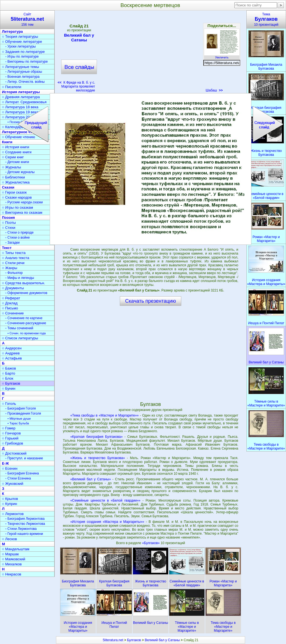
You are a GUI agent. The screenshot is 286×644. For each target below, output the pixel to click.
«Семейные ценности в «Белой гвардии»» (105, 500)
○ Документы (13, 288)
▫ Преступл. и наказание (24, 458)
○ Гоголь (9, 404)
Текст (7, 248)
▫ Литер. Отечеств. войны (25, 82)
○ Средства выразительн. (23, 283)
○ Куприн (9, 504)
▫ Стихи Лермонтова (21, 529)
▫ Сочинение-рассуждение (26, 323)
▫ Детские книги (17, 162)
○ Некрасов (12, 574)
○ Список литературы (20, 338)
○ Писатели (12, 87)
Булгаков (134, 640)
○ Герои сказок (14, 192)
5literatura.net (113, 640)
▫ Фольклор (14, 273)
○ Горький (10, 438)
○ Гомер (9, 428)
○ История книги (16, 147)
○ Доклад (10, 303)
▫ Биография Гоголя (21, 408)
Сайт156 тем (27, 19)
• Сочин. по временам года (27, 333)
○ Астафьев (12, 358)
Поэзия (8, 218)
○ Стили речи (13, 263)
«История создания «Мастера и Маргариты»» (107, 522)
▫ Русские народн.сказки (24, 202)
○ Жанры (10, 268)
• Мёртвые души (19, 419)
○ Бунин (9, 388)
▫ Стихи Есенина (18, 478)
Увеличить (222, 56)
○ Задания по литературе (23, 52)
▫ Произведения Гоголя (23, 413)
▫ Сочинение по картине (24, 318)
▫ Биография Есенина (22, 473)
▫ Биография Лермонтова (25, 519)
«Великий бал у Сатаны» (91, 479)
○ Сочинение (13, 313)
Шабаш (214, 90)
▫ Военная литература (22, 77)
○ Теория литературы (20, 37)
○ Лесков (9, 539)
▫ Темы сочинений (19, 328)
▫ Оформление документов (26, 293)
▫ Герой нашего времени (24, 534)
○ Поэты (9, 223)
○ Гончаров (11, 433)
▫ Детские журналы (20, 172)
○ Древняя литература (21, 97)
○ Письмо (10, 308)
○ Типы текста (14, 253)
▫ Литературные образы (24, 72)
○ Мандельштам (16, 549)
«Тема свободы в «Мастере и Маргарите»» (105, 415)
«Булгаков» (151, 543)
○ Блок (8, 378)
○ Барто (9, 373)
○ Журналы (11, 167)
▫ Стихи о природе (19, 232)
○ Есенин (10, 468)
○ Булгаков (11, 383)
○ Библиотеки (13, 177)
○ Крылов (10, 499)
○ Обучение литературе (22, 42)
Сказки (8, 187)
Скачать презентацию (151, 301)
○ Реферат (11, 298)
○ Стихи (9, 228)
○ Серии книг (13, 157)
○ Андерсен (12, 348)
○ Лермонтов (13, 514)
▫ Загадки (12, 243)
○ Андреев (11, 353)
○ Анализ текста (16, 258)
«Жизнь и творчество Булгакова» (98, 458)
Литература (12, 31)
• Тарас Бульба (18, 423)
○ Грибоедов (13, 443)
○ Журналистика (16, 182)
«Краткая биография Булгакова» (96, 437)
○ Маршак (10, 554)
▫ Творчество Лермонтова (25, 524)
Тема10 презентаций (266, 19)
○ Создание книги (17, 152)
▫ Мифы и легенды (20, 278)
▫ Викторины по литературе (27, 62)
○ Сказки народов (17, 197)
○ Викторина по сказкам (22, 212)
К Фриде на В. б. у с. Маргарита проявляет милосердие (76, 86)
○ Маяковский (14, 559)
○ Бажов (9, 368)
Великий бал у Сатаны (79, 37)
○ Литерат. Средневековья (24, 102)
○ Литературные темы (21, 67)
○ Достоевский (14, 453)
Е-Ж (5, 463)
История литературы (21, 92)
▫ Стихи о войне (17, 238)
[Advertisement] (150, 53)
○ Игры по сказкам (17, 207)
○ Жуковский (13, 484)
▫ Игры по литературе (22, 57)
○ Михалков (12, 564)
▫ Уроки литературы (21, 46)
